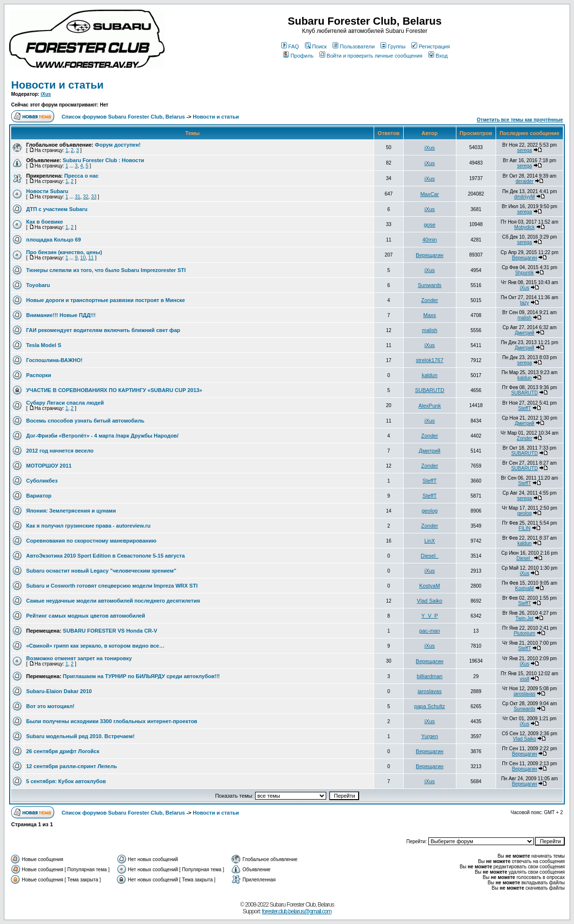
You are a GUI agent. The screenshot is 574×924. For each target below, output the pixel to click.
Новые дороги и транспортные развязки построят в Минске (106, 300)
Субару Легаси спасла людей (65, 403)
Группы (393, 46)
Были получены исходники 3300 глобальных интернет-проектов (112, 721)
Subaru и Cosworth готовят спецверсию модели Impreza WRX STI (112, 586)
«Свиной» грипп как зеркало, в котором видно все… (95, 646)
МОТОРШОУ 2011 (49, 466)
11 (91, 258)
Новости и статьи (57, 85)
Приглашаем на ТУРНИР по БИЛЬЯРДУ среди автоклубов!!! (141, 676)
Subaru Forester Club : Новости (103, 160)
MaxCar (430, 194)
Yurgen (430, 736)
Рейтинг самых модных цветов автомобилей (86, 616)
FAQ (290, 46)
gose (430, 225)
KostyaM (430, 586)
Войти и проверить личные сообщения (371, 56)
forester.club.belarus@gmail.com (297, 911)
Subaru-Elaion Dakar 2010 (59, 691)
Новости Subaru (47, 191)
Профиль (298, 56)
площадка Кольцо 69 (53, 240)
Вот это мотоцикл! (50, 706)
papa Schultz (430, 706)
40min (430, 240)
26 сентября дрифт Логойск (63, 751)
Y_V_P (430, 616)
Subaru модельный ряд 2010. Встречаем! (80, 736)
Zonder (430, 300)
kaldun (429, 375)
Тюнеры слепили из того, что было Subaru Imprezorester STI (106, 270)
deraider (524, 181)
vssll (524, 679)
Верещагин (430, 255)
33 (94, 197)
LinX (430, 541)
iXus (46, 94)
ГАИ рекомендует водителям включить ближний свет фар (103, 330)
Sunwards (430, 285)
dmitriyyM (524, 197)
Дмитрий (524, 333)
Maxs (430, 315)
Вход (438, 56)
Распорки (39, 375)
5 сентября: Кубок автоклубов (66, 781)
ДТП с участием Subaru (57, 209)
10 (83, 258)
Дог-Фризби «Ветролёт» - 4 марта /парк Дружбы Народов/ (102, 436)
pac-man (430, 631)
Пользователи (354, 46)
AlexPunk (429, 406)
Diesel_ (430, 556)
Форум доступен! (118, 145)
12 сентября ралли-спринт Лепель (72, 766)
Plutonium (524, 633)
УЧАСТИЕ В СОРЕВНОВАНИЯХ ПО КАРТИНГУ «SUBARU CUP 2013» (114, 390)
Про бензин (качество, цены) (64, 252)
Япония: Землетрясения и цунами (71, 511)
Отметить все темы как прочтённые (520, 120)
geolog (430, 511)
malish (524, 318)
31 (78, 197)
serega (524, 150)
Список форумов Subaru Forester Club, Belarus (123, 117)
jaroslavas (430, 691)
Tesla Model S (44, 345)
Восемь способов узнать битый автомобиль (85, 421)
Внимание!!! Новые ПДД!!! (61, 315)
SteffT (525, 408)
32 (85, 197)
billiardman (430, 676)
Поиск (316, 46)
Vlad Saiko (430, 601)
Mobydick (525, 227)
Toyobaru (38, 285)
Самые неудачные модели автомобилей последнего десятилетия (113, 601)
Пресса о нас (82, 176)
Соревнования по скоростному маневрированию (91, 541)
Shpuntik (524, 273)
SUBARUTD (430, 390)
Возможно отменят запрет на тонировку (79, 658)
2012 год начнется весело (60, 451)
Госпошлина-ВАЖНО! (54, 360)
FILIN (524, 528)
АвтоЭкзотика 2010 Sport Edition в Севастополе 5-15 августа (106, 556)
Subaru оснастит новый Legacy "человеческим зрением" (101, 571)
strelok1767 (430, 360)
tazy (525, 303)
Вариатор (39, 496)
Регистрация (430, 46)
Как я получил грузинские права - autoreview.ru (88, 526)
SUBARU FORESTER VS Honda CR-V (110, 631)
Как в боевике (45, 222)
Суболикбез (42, 481)
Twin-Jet (524, 618)
